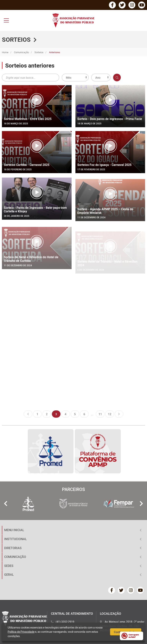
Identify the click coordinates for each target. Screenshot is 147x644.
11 (100, 414)
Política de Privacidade (21, 632)
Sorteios (39, 52)
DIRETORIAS (13, 548)
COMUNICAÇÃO (15, 557)
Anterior (28, 414)
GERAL (9, 575)
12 (110, 414)
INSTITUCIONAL (16, 539)
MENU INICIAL (14, 530)
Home (5, 52)
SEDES (9, 566)
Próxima (119, 414)
